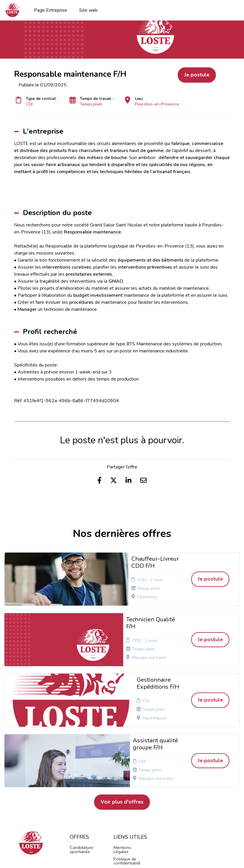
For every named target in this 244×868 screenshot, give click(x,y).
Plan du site (125, 781)
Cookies (121, 774)
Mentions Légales (122, 753)
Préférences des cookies (125, 802)
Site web (88, 10)
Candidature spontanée (81, 753)
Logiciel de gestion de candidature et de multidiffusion (122, 857)
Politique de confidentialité (127, 764)
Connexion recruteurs (124, 790)
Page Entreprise (51, 10)
